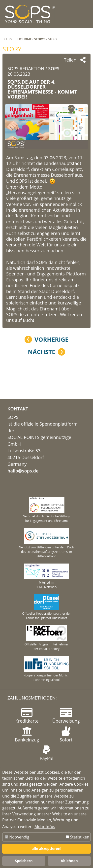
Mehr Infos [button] (45, 827)
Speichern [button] (24, 861)
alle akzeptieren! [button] (47, 849)
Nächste (41, 352)
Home (27, 39)
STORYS (40, 39)
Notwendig (17, 837)
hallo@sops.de (23, 471)
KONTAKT (18, 409)
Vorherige (51, 339)
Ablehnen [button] (69, 861)
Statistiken (77, 837)
